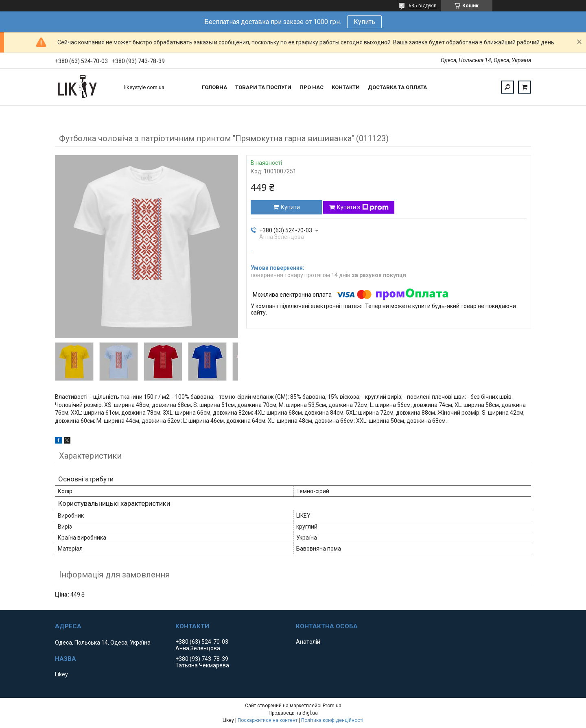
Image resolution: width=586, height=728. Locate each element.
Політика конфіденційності (332, 720)
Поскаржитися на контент (268, 720)
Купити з (363, 208)
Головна (214, 87)
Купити (290, 207)
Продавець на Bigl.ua (293, 713)
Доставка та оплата (397, 87)
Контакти (346, 87)
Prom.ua (332, 706)
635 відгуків (423, 6)
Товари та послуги (263, 87)
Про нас (312, 87)
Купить (364, 22)
